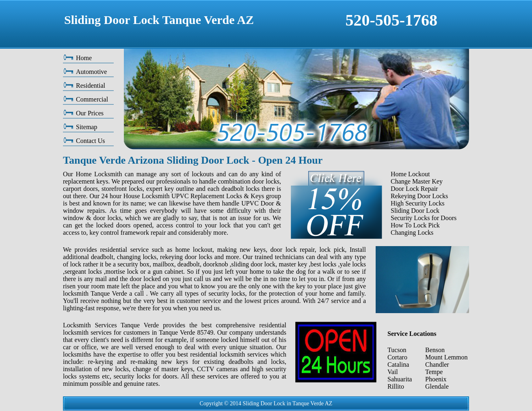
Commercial (92, 99)
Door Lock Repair (414, 189)
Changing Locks (412, 233)
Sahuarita (400, 379)
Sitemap (87, 127)
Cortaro (397, 357)
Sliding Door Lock (415, 211)
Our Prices (90, 113)
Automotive (91, 72)
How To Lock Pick (415, 225)
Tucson (397, 350)
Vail (393, 372)
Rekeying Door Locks (419, 196)
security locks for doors (145, 376)
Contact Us (91, 141)
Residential (91, 85)
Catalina (398, 364)
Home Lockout (410, 174)
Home (84, 58)
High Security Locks (417, 203)
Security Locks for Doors (424, 218)
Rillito (396, 386)
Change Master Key (417, 181)
